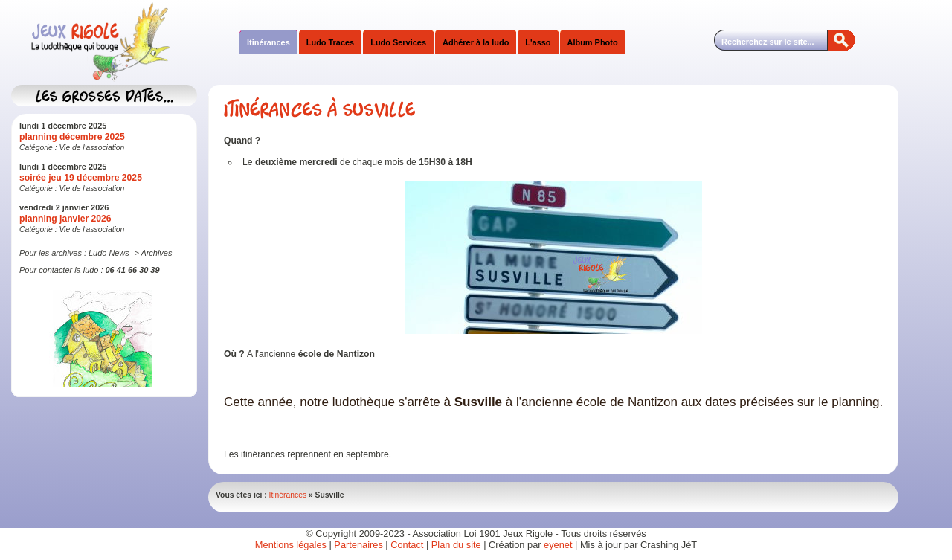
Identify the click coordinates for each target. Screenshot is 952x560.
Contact (407, 545)
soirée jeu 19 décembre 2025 (81, 178)
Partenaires (358, 545)
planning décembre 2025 (72, 137)
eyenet (559, 545)
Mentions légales (291, 545)
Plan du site (456, 545)
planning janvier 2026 (65, 219)
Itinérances (288, 495)
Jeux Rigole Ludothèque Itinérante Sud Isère (160, 42)
